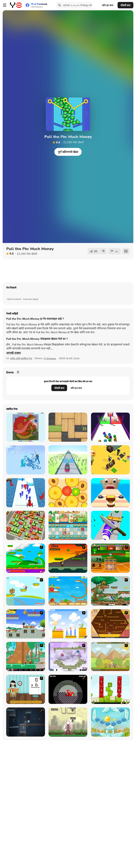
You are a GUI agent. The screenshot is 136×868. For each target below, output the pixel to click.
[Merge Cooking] (68, 525)
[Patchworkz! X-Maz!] (26, 427)
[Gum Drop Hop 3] (68, 624)
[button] (13, 353)
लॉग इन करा (108, 5)
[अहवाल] (114, 251)
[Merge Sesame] (68, 493)
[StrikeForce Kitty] (110, 656)
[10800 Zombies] (68, 689)
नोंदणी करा (125, 5)
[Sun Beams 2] (110, 722)
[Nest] (110, 689)
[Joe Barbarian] (68, 558)
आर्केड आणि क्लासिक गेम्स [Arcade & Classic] (21, 358)
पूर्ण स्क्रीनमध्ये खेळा (68, 152)
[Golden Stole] (26, 624)
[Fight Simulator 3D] (26, 460)
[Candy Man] (26, 558)
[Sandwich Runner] (110, 493)
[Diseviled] (26, 722)
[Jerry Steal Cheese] (110, 591)
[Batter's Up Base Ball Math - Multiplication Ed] (110, 558)
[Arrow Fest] (68, 460)
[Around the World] (26, 689)
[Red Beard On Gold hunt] (26, 591)
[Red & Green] (68, 591)
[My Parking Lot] (26, 525)
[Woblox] (68, 427)
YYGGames (50, 358)
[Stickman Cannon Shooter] (26, 493)
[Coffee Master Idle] (110, 460)
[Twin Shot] (68, 656)
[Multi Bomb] (68, 722)
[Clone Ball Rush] (110, 427)
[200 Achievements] (110, 624)
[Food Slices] (110, 525)
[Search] (59, 5)
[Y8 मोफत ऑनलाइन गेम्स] (16, 5)
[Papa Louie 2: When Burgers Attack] (26, 656)
